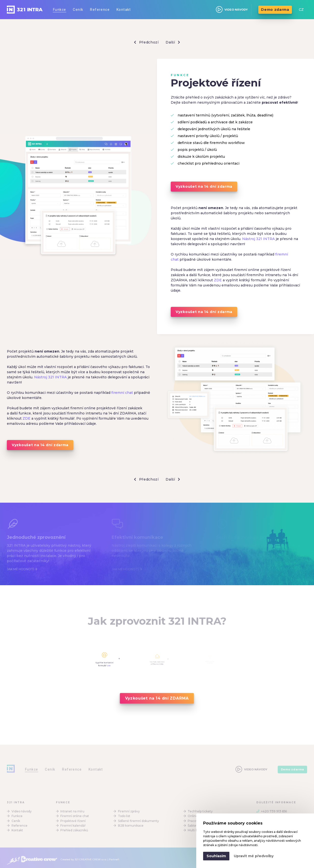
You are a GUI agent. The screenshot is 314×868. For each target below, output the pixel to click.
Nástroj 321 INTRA (258, 239)
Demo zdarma (275, 10)
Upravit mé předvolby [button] (254, 856)
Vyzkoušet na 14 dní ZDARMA (157, 698)
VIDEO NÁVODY (232, 10)
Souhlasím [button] (216, 856)
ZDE (218, 280)
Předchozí (146, 42)
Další (173, 42)
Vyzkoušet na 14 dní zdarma (204, 186)
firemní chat (122, 393)
